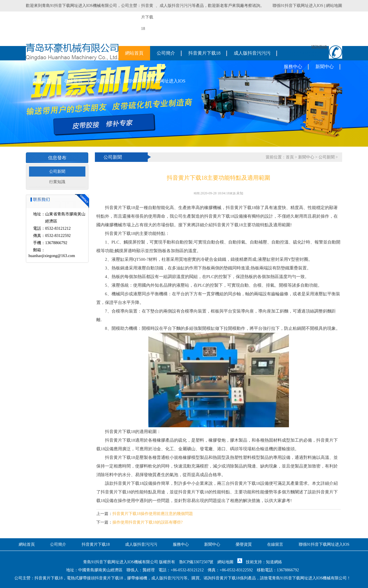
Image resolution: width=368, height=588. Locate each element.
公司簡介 (166, 53)
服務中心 (293, 67)
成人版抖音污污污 (176, 6)
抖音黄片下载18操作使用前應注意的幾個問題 (153, 514)
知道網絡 (274, 562)
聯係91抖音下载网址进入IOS (298, 6)
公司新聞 (57, 172)
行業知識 (57, 182)
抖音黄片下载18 (204, 53)
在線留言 (73, 81)
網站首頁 (134, 53)
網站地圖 (334, 6)
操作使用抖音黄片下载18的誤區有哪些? (147, 522)
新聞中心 (325, 67)
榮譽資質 (42, 81)
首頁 (290, 157)
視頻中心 (105, 81)
